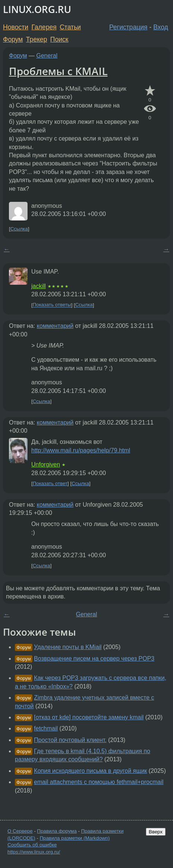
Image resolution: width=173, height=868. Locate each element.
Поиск (59, 39)
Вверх (156, 832)
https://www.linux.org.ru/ (34, 852)
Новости (16, 27)
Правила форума (57, 831)
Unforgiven (46, 464)
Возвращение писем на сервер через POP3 (94, 659)
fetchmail (46, 728)
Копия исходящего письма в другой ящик (90, 771)
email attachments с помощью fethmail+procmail (99, 782)
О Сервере (20, 831)
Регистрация (129, 27)
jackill (39, 286)
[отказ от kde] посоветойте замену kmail (89, 717)
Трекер (37, 39)
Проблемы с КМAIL (58, 71)
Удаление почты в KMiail (68, 647)
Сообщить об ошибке (32, 845)
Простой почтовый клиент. (70, 740)
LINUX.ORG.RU (37, 9)
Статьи (70, 27)
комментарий (55, 326)
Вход (161, 27)
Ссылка (19, 229)
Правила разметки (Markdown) (75, 838)
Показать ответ (50, 483)
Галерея (44, 27)
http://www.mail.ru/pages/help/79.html (81, 450)
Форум (13, 39)
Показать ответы (52, 305)
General (47, 56)
